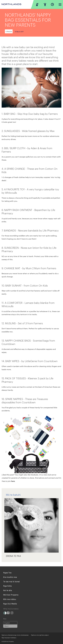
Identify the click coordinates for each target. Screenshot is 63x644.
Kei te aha (8, 590)
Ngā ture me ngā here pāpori (40, 635)
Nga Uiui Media (10, 604)
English (7, 623)
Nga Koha (7, 586)
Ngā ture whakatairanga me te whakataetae (15, 635)
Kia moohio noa (10, 577)
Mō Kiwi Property (11, 595)
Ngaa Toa (7, 572)
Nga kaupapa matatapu (9, 637)
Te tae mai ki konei (11, 581)
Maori (7, 626)
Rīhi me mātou (10, 599)
